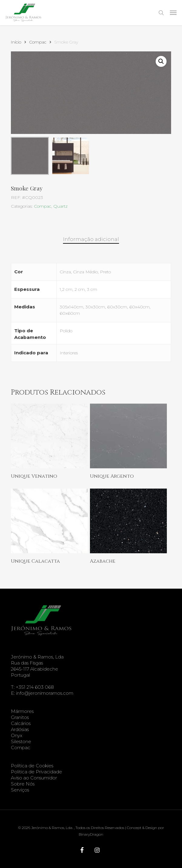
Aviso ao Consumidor (34, 778)
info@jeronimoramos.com (45, 693)
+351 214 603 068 (35, 687)
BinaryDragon (91, 834)
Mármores (22, 711)
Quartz (60, 206)
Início (16, 42)
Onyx (17, 735)
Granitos (20, 717)
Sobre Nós (23, 784)
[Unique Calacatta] (49, 521)
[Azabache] (128, 521)
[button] (173, 13)
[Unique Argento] (128, 436)
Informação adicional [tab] (91, 239)
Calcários (21, 723)
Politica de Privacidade (36, 772)
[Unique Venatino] (49, 436)
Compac (38, 42)
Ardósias (20, 729)
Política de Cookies (32, 766)
